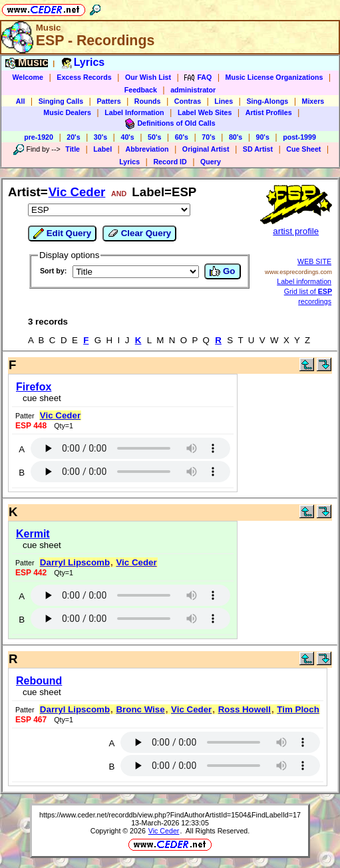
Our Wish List (148, 77)
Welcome (28, 77)
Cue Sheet (303, 149)
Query (211, 162)
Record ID (170, 162)
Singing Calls (61, 101)
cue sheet (42, 398)
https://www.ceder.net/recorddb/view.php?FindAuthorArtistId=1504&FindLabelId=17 (170, 815)
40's (127, 137)
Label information (304, 281)
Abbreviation (147, 149)
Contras (188, 101)
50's (154, 137)
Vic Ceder (77, 192)
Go (222, 271)
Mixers (313, 101)
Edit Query (62, 233)
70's (208, 137)
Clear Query (139, 233)
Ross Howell (245, 709)
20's (73, 137)
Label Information (134, 112)
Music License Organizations (274, 77)
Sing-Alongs (267, 101)
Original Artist (206, 149)
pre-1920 (39, 137)
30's (100, 137)
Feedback (141, 90)
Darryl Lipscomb (75, 562)
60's (182, 137)
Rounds (148, 101)
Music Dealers (67, 112)
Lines (224, 101)
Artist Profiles (269, 112)
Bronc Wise (140, 709)
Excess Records (84, 77)
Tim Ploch (298, 709)
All (21, 101)
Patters (108, 101)
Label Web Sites (205, 112)
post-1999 (299, 137)
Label (102, 149)
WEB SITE (314, 261)
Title (73, 149)
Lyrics (129, 162)
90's (263, 137)
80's (236, 137)
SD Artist (258, 149)
